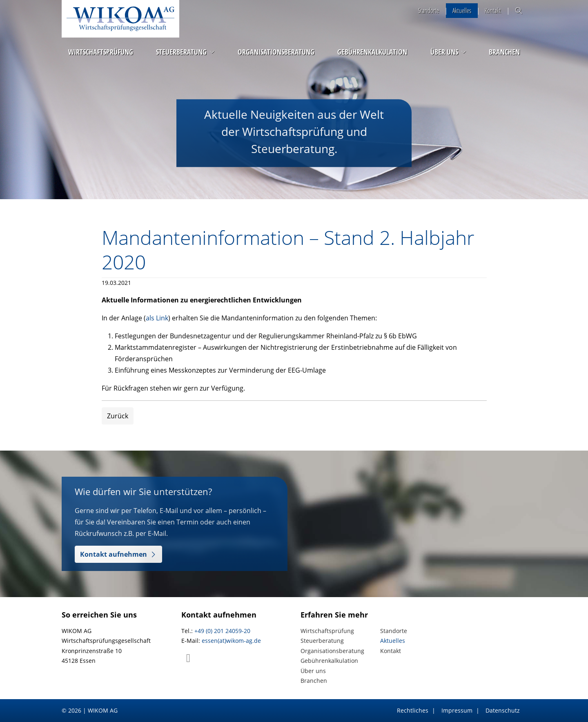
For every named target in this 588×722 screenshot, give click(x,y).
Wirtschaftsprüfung (101, 52)
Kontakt (493, 11)
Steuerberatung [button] (181, 52)
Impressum (457, 710)
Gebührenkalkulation (372, 52)
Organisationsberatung (276, 52)
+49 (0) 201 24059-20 (222, 631)
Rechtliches (413, 710)
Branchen (504, 52)
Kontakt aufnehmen (114, 554)
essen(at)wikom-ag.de (231, 641)
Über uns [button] (444, 52)
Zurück (118, 416)
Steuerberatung (322, 641)
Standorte (429, 11)
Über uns (313, 671)
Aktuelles (462, 11)
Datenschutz (503, 710)
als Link (157, 318)
